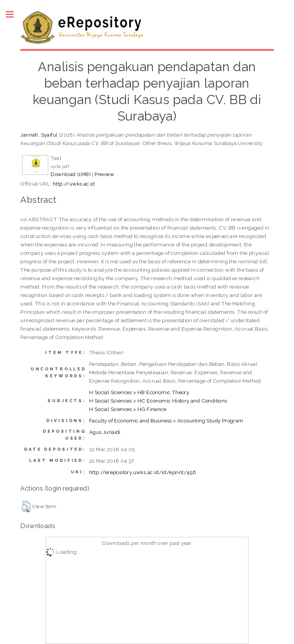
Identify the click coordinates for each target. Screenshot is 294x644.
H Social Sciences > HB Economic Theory (139, 392)
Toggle (14, 14)
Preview (104, 174)
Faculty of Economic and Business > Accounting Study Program (166, 421)
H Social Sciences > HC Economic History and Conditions (158, 401)
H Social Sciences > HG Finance (128, 409)
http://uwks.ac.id (74, 184)
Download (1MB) (71, 174)
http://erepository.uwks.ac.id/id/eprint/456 (143, 472)
